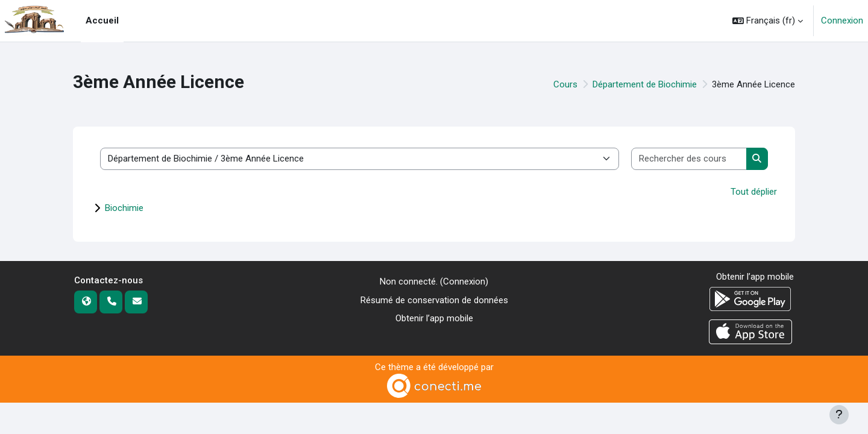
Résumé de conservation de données (434, 300)
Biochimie (124, 208)
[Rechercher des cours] (689, 159)
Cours (565, 84)
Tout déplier (754, 192)
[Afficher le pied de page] (839, 415)
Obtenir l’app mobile (434, 318)
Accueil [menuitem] (102, 20)
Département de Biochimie (645, 84)
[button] (768, 21)
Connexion (842, 20)
